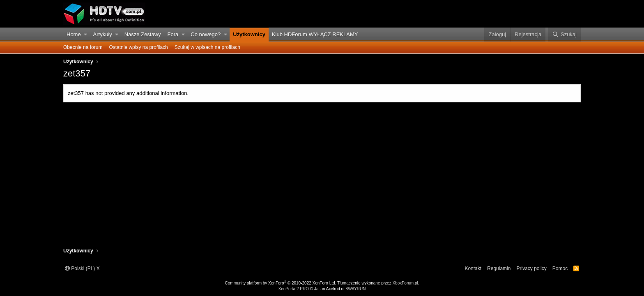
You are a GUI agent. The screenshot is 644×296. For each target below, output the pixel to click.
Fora (173, 34)
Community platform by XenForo (281, 283)
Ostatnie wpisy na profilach (138, 47)
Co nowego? (206, 34)
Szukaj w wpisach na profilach (207, 47)
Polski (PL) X (82, 268)
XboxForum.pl (405, 283)
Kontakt (473, 268)
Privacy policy (531, 268)
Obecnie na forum (83, 47)
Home (74, 34)
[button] (86, 35)
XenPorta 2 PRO (293, 289)
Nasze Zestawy (143, 34)
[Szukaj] (565, 35)
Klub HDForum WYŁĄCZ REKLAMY (315, 34)
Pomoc (560, 268)
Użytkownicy (249, 34)
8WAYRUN (356, 289)
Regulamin (499, 268)
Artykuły (103, 34)
